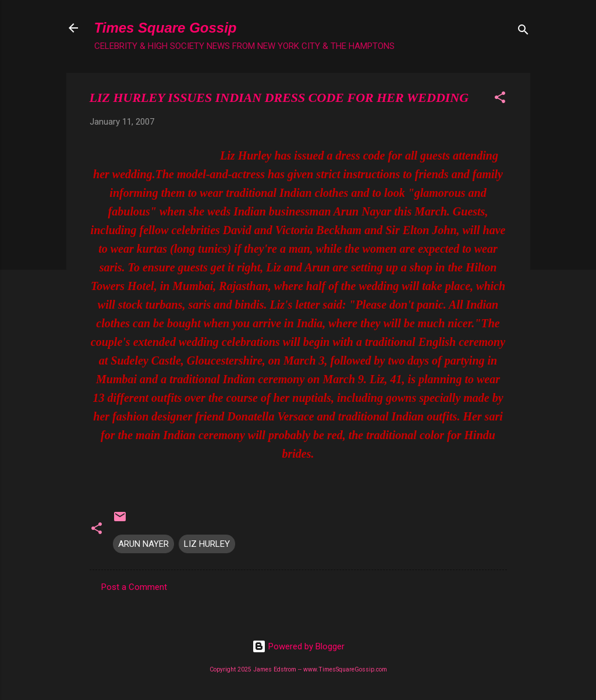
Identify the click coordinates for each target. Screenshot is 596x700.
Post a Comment (134, 587)
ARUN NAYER (143, 544)
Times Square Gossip (166, 28)
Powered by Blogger (298, 646)
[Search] (523, 32)
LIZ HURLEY (207, 544)
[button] (500, 99)
